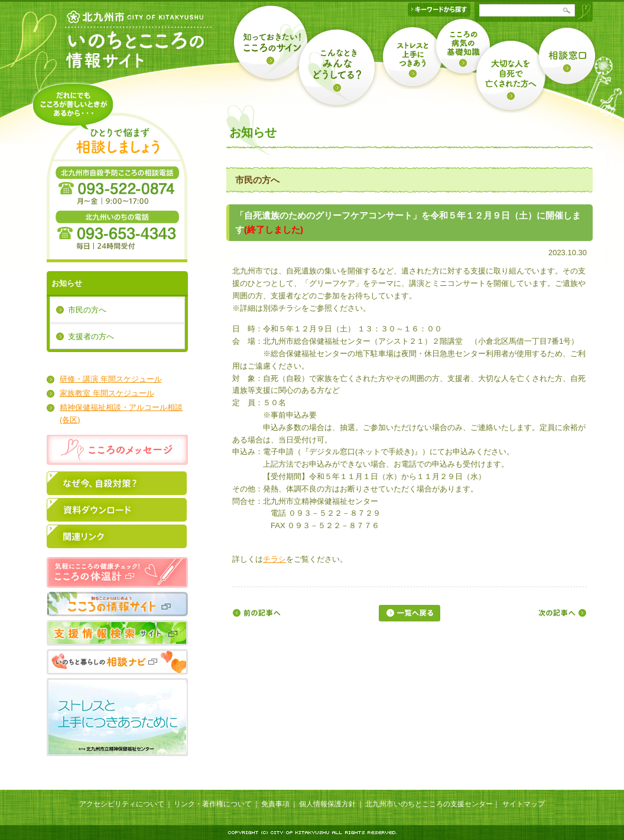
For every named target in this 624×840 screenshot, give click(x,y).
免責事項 (275, 804)
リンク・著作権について (213, 804)
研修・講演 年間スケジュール (111, 379)
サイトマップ (524, 804)
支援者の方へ (91, 336)
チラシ (274, 559)
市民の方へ (87, 310)
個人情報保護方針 (327, 804)
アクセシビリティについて (122, 804)
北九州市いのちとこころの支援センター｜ (433, 804)
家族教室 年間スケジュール (107, 393)
